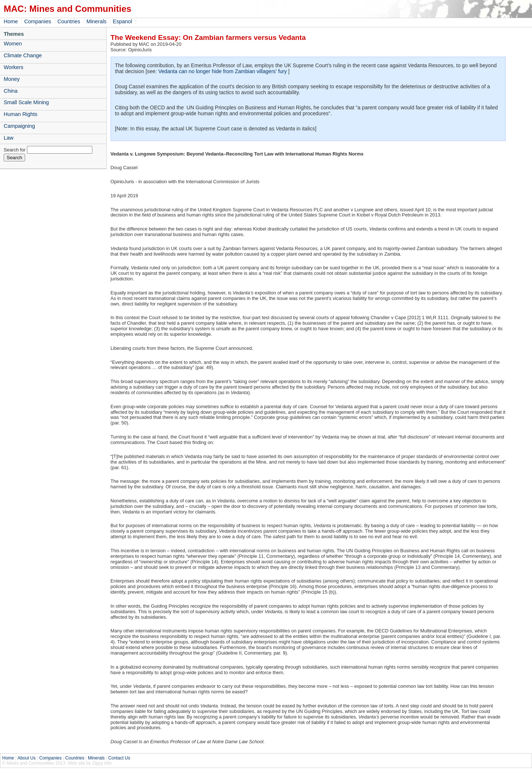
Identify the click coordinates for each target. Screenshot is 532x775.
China (11, 91)
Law (8, 138)
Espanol (122, 21)
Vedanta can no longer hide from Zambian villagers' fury (222, 71)
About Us (26, 758)
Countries (69, 21)
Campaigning (19, 126)
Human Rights (21, 114)
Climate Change (23, 55)
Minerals (96, 21)
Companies (37, 21)
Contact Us (119, 758)
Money (12, 79)
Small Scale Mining (26, 102)
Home (11, 21)
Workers (13, 67)
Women (13, 44)
